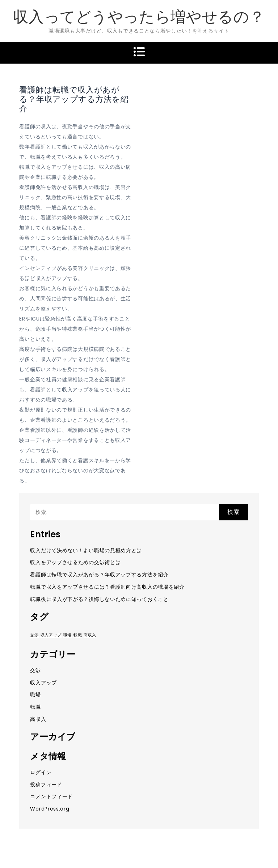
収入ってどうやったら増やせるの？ (139, 17)
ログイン (41, 772)
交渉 (35, 670)
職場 (35, 695)
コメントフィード (51, 796)
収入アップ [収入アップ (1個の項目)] (51, 635)
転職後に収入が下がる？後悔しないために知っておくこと (99, 599)
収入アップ (43, 683)
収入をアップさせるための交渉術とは (75, 562)
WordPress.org (50, 809)
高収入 (38, 719)
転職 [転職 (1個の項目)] (78, 635)
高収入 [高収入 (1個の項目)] (90, 635)
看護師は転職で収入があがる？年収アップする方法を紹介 (99, 575)
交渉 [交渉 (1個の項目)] (34, 635)
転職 (35, 707)
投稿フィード (46, 785)
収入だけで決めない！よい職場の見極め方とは (86, 550)
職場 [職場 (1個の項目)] (68, 635)
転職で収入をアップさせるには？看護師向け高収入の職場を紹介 (107, 587)
